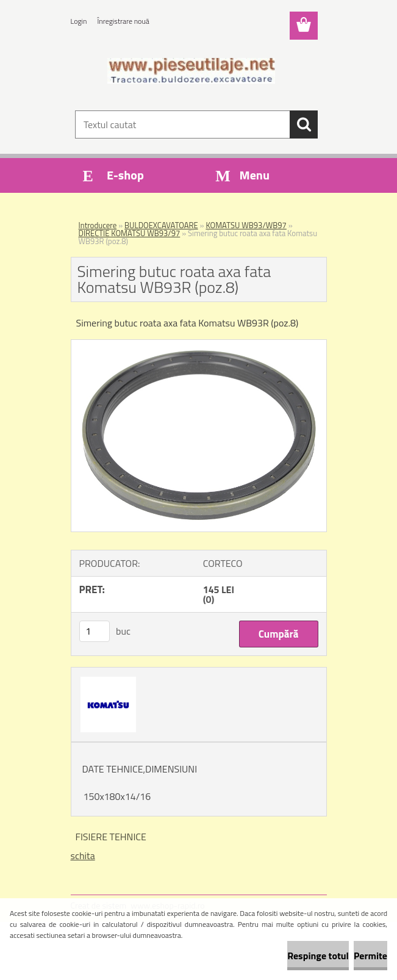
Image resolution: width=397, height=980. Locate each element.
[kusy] (95, 631)
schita (83, 856)
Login (79, 21)
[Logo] (191, 71)
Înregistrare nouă (123, 21)
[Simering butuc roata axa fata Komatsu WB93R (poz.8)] (199, 345)
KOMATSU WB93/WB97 (246, 225)
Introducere (98, 225)
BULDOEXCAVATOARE (161, 225)
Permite (370, 956)
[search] (304, 124)
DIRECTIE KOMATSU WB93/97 (130, 233)
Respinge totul (318, 956)
